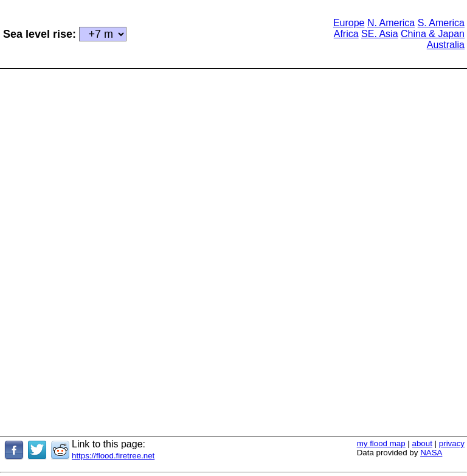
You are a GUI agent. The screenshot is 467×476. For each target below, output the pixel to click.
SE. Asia (379, 34)
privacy (452, 443)
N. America (391, 23)
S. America (441, 23)
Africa (346, 34)
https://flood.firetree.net (113, 456)
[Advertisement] (229, 33)
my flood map (381, 443)
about (422, 443)
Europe (349, 23)
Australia (446, 45)
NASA (431, 453)
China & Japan (433, 34)
